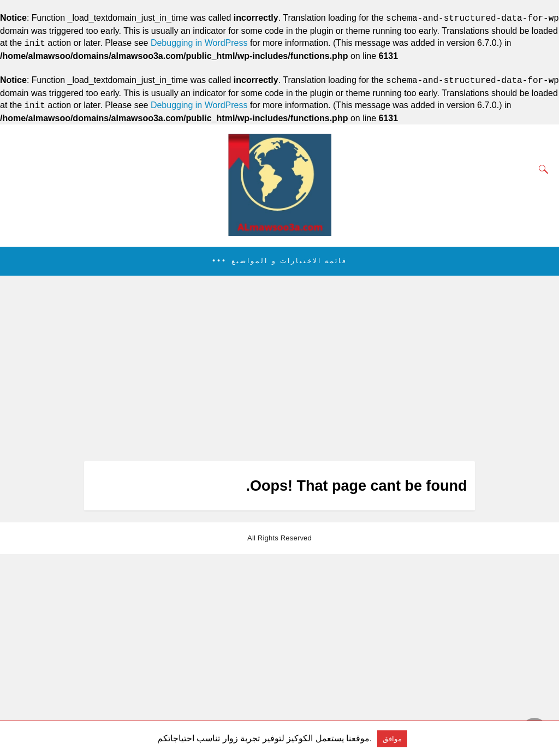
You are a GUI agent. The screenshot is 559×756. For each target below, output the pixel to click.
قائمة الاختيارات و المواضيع (289, 261)
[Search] (541, 169)
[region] (276, 368)
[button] (279, 261)
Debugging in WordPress (199, 43)
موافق (392, 739)
